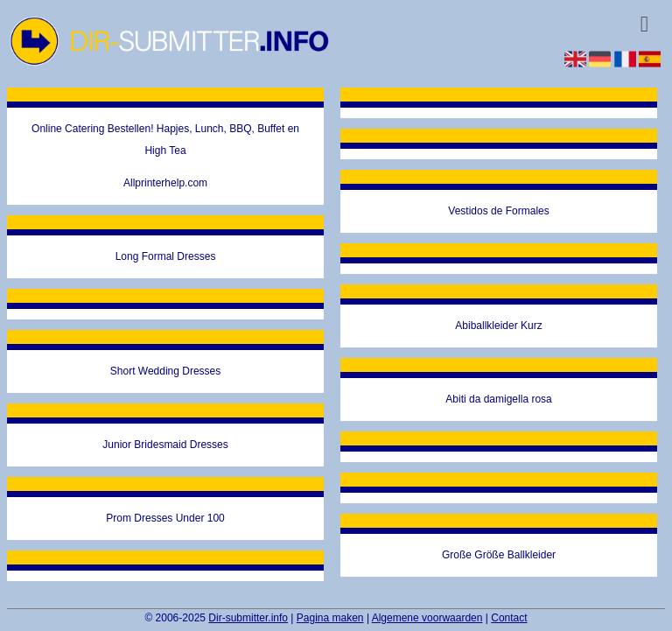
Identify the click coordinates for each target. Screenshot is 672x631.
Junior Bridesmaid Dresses (165, 445)
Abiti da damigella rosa (498, 399)
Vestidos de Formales (498, 211)
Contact (509, 618)
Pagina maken (330, 618)
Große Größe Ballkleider (499, 555)
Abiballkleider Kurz (498, 326)
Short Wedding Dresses (166, 371)
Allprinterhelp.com (165, 183)
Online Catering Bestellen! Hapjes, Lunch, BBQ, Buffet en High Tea (165, 140)
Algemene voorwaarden (427, 618)
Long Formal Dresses (166, 256)
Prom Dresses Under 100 (165, 518)
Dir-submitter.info (248, 618)
